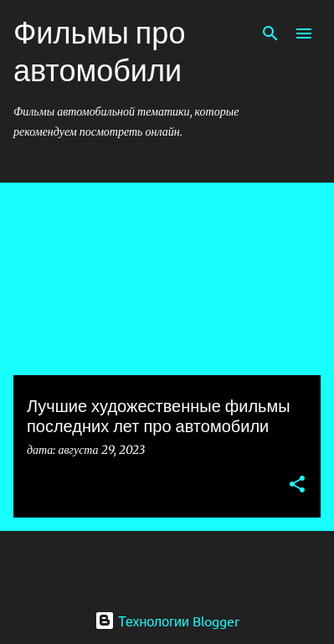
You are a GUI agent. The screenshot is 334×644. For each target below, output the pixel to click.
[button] (297, 485)
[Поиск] (270, 33)
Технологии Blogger (167, 621)
